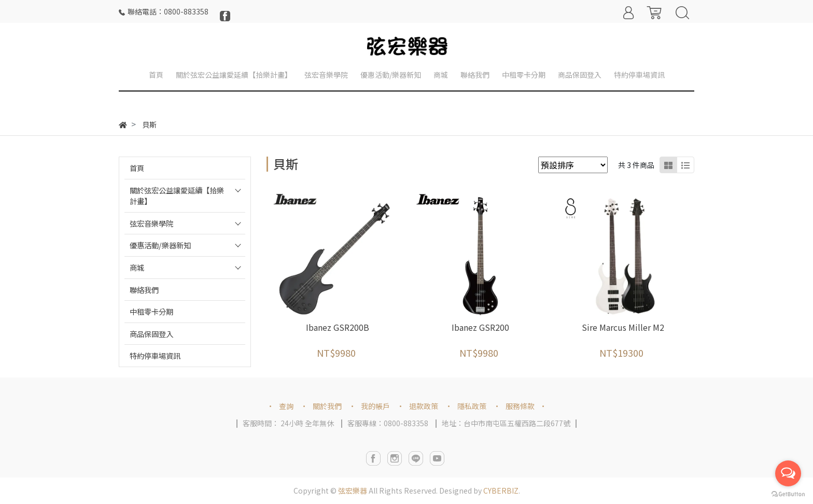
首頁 (137, 168)
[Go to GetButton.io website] (788, 493)
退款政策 (424, 406)
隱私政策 (472, 406)
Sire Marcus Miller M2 (623, 327)
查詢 (286, 406)
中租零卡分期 (151, 311)
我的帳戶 (375, 406)
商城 (137, 267)
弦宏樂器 (353, 491)
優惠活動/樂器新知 (160, 245)
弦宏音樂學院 (151, 223)
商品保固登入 (151, 334)
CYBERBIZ (501, 491)
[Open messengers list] (788, 473)
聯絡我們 (144, 290)
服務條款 (520, 406)
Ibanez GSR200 (480, 327)
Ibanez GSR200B (338, 327)
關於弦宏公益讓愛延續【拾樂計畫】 (177, 196)
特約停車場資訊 (155, 355)
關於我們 (327, 406)
